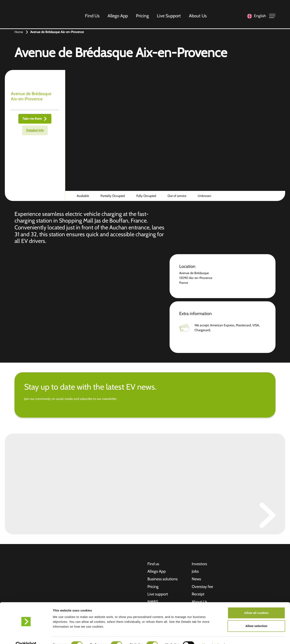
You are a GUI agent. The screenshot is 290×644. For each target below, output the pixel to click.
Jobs (195, 572)
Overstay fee (203, 587)
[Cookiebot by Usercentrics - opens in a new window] (26, 636)
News (196, 579)
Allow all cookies (256, 604)
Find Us (92, 16)
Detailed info (35, 130)
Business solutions (163, 579)
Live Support (169, 16)
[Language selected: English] (255, 16)
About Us (198, 16)
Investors (199, 564)
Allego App (118, 16)
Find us (153, 564)
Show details (211, 636)
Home (19, 32)
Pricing (143, 16)
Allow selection (256, 617)
